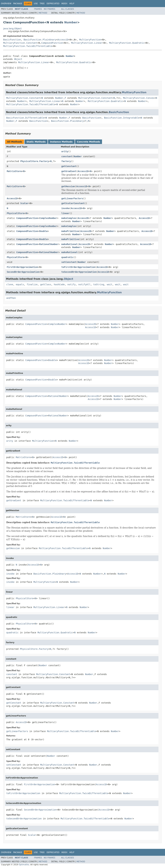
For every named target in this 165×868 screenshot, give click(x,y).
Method (43, 13)
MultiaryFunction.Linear (87, 43)
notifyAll (84, 284)
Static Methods (36, 142)
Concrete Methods (89, 142)
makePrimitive (70, 231)
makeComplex (69, 218)
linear (66, 213)
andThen (11, 298)
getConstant (69, 166)
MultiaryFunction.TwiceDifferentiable (28, 46)
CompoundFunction (52, 43)
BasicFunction (12, 40)
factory (66, 161)
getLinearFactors (72, 198)
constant (67, 156)
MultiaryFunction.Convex (139, 98)
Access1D (63, 40)
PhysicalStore (16, 213)
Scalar (24, 203)
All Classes (68, 9)
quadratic (68, 257)
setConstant (69, 262)
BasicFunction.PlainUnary (40, 40)
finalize (32, 284)
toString (99, 284)
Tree (42, 4)
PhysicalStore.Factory (35, 161)
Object (18, 59)
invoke (66, 208)
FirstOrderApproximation (22, 267)
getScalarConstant (73, 203)
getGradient (69, 171)
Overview (6, 4)
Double (43, 231)
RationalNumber (49, 244)
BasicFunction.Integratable (122, 118)
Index (64, 4)
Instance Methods (61, 142)
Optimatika (24, 865)
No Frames (50, 9)
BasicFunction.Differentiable (25, 118)
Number (71, 22)
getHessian (68, 186)
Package (18, 4)
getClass (46, 284)
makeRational (70, 244)
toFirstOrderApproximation (78, 267)
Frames (38, 9)
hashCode (59, 284)
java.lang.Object (12, 29)
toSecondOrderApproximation (79, 272)
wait (110, 284)
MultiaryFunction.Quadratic (127, 43)
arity (65, 151)
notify (71, 284)
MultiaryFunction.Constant (20, 43)
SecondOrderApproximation (23, 272)
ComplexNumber (48, 218)
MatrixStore (14, 171)
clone (10, 284)
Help (72, 4)
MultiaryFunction (90, 40)
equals (20, 284)
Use (36, 4)
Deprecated (53, 4)
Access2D (83, 218)
